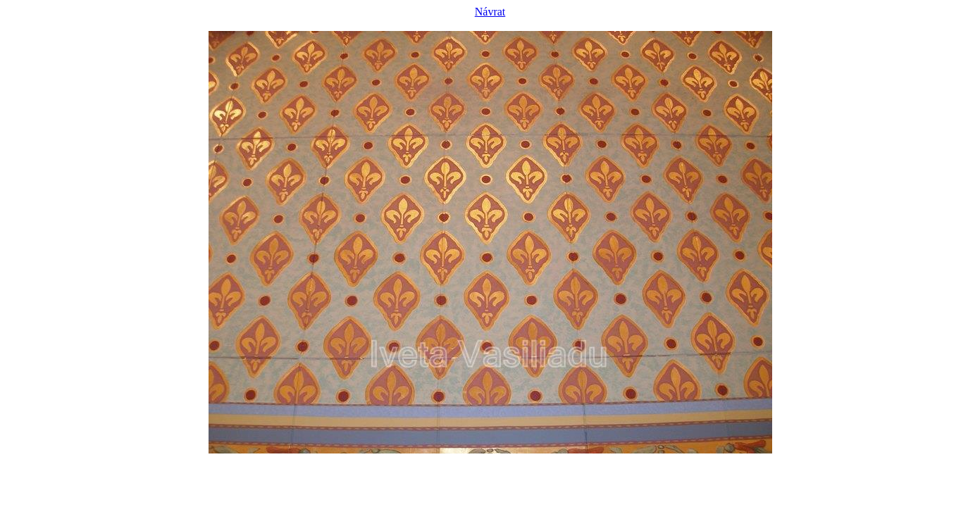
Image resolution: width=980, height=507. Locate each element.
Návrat (490, 12)
